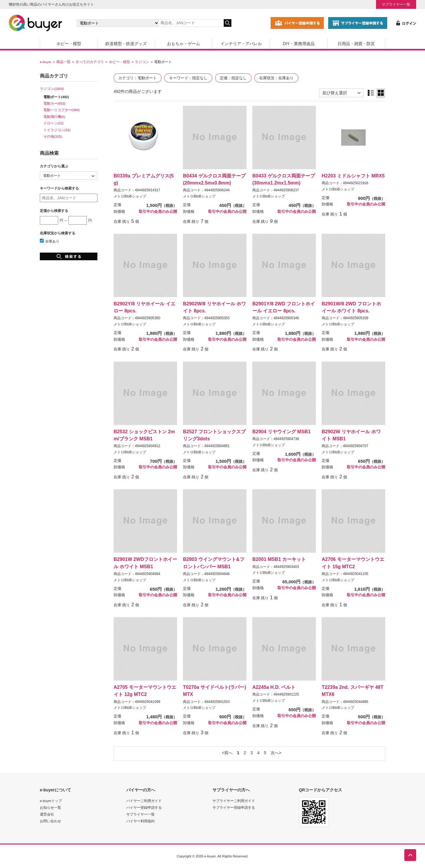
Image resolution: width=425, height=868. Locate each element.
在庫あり (50, 241)
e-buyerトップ (51, 801)
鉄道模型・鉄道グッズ (126, 44)
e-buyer (46, 62)
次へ (275, 753)
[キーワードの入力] (191, 23)
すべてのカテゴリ (90, 62)
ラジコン (142, 62)
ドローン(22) (54, 123)
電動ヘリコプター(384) (62, 110)
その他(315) (53, 136)
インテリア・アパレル (241, 44)
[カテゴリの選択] (118, 23)
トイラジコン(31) (57, 130)
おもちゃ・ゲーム (184, 44)
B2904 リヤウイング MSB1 (281, 431)
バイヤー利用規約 (140, 821)
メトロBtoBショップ (130, 196)
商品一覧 (63, 62)
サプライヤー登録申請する (234, 807)
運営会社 (47, 814)
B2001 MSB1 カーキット (279, 559)
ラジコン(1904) (52, 89)
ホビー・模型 (69, 44)
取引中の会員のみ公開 (158, 212)
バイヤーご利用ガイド (144, 801)
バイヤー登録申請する (144, 807)
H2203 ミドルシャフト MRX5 (353, 176)
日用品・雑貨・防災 (356, 44)
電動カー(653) (54, 103)
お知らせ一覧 (50, 807)
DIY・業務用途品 (299, 44)
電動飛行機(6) (54, 117)
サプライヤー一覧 (396, 4)
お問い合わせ (50, 821)
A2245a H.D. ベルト (274, 687)
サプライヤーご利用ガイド (234, 801)
